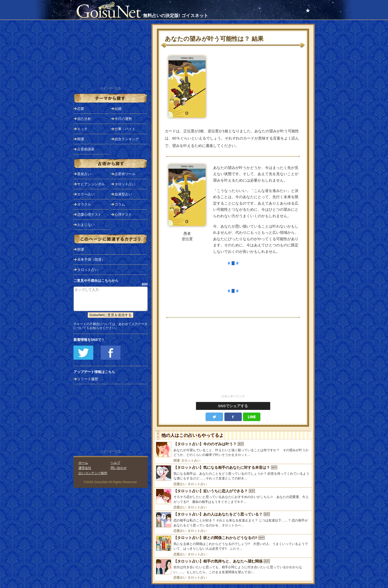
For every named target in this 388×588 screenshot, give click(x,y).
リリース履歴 (88, 379)
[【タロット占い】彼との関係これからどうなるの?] (233, 543)
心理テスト (123, 214)
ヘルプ (115, 463)
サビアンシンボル (91, 184)
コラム (120, 204)
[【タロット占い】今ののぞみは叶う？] (233, 450)
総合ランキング (127, 139)
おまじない (86, 225)
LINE (252, 417)
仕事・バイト (125, 129)
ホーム (83, 463)
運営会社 (85, 468)
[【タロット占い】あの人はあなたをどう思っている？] (233, 520)
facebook (233, 417)
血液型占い (123, 194)
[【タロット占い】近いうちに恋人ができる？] (233, 497)
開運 (177, 460)
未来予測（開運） (91, 259)
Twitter (214, 417)
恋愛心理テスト (89, 214)
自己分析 (84, 119)
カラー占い (86, 194)
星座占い (84, 174)
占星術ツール (125, 174)
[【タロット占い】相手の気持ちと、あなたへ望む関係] (233, 567)
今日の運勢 (123, 119)
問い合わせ (119, 468)
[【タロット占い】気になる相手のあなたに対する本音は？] (233, 473)
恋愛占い (180, 484)
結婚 (118, 109)
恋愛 (81, 109)
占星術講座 (86, 149)
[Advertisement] (233, 359)
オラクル (84, 204)
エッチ (82, 129)
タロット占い (191, 460)
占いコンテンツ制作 (93, 473)
